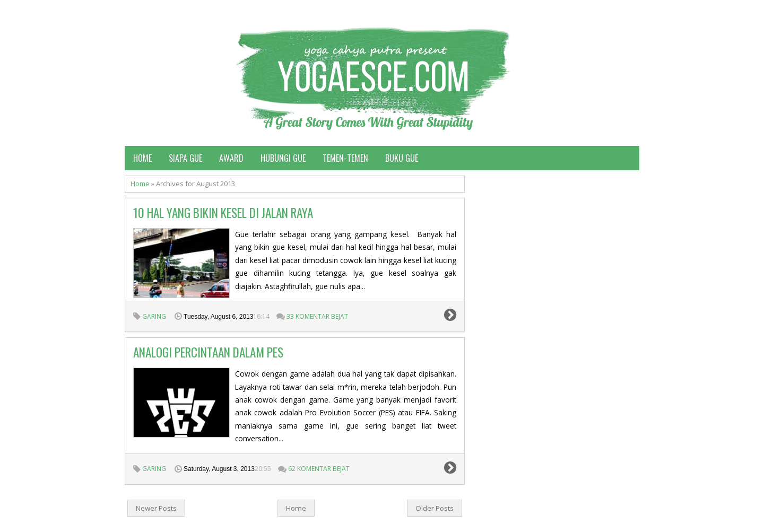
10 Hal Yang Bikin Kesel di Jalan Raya (223, 213)
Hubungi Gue (283, 158)
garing (154, 316)
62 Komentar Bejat (319, 469)
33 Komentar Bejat (317, 316)
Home (142, 158)
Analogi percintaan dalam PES (208, 352)
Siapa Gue (185, 158)
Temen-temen (345, 158)
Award (231, 158)
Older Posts (435, 508)
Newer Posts (156, 508)
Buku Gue (402, 158)
